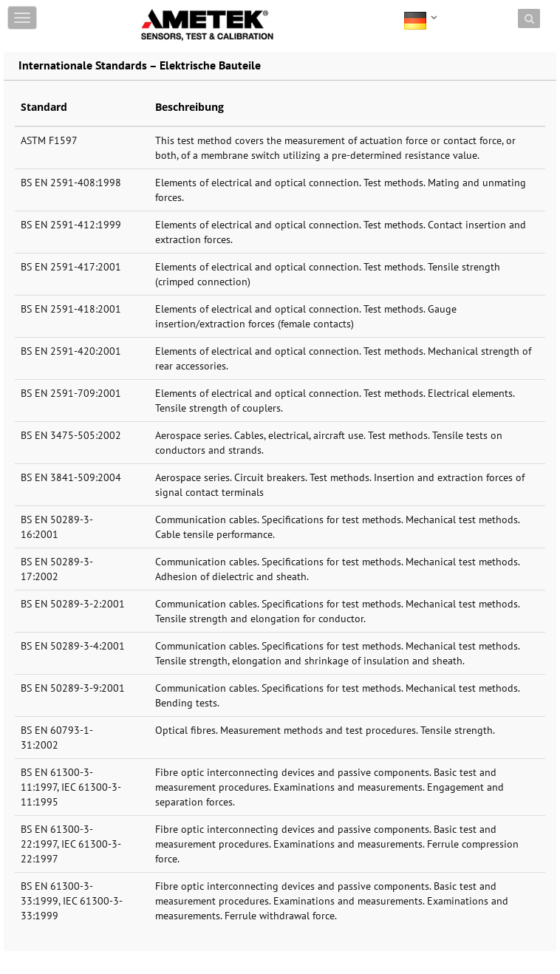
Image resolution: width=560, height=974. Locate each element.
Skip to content (174, 9)
